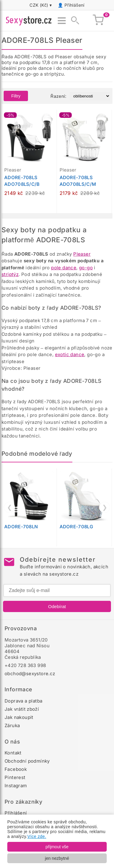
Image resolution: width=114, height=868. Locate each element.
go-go (86, 268)
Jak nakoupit (19, 717)
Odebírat (57, 606)
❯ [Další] (105, 507)
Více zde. (37, 836)
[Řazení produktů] (90, 96)
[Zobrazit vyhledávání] (73, 21)
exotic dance (70, 354)
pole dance (64, 268)
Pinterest (15, 777)
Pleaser (82, 254)
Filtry (16, 96)
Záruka (12, 725)
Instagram (16, 786)
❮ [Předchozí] (10, 507)
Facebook (16, 769)
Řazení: (58, 96)
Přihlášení (74, 5)
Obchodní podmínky (27, 761)
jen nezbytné (57, 858)
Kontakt (13, 753)
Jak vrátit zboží (22, 709)
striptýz (10, 274)
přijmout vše (57, 847)
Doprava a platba (23, 701)
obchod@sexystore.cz (30, 674)
